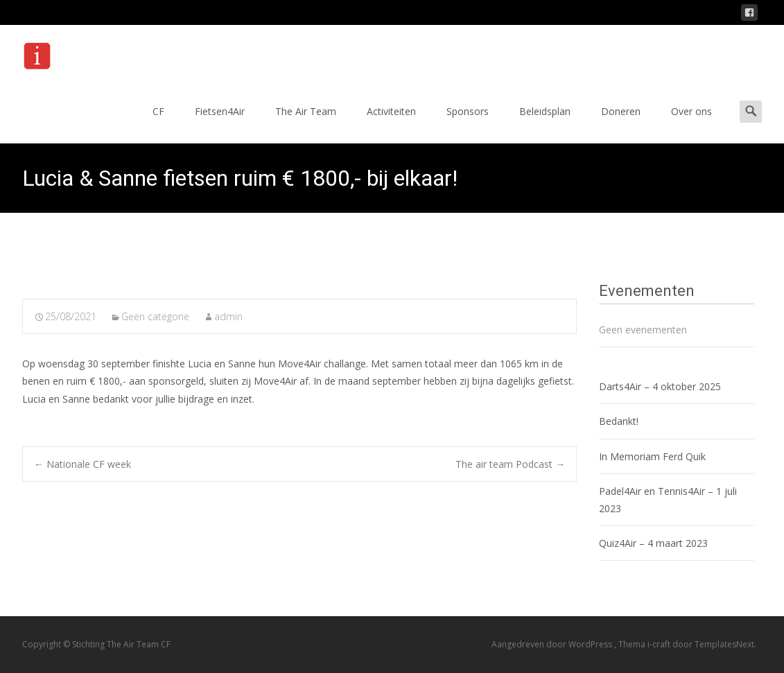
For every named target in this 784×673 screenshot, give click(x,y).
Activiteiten (391, 124)
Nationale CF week (82, 464)
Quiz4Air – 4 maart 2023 (653, 543)
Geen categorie (155, 316)
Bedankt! (619, 421)
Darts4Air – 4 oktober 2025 (660, 386)
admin (228, 316)
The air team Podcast (510, 464)
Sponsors (468, 124)
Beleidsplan (545, 124)
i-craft (660, 644)
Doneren (621, 124)
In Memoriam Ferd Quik (652, 456)
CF (158, 124)
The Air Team (306, 124)
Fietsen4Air (220, 124)
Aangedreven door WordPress (553, 644)
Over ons (691, 124)
